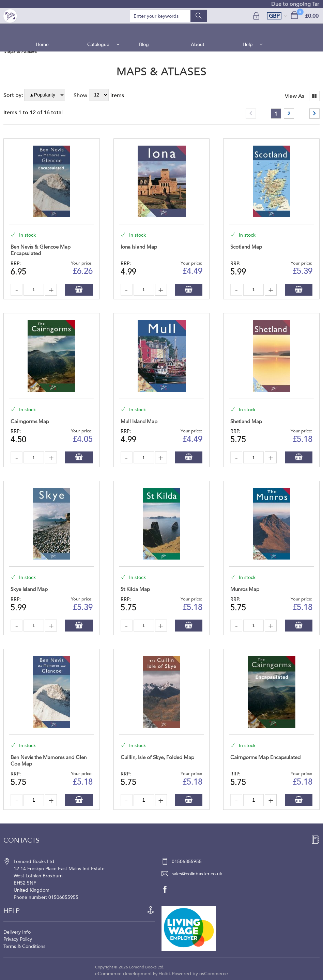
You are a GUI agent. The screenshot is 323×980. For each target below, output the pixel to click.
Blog (145, 31)
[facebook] (168, 889)
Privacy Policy (18, 939)
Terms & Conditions (24, 946)
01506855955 (187, 862)
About (197, 31)
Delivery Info (17, 932)
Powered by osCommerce (200, 974)
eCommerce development (124, 974)
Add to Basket (79, 290)
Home (45, 31)
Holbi (164, 974)
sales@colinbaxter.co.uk (197, 874)
